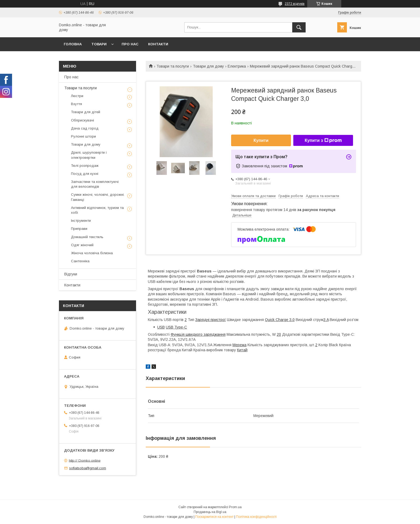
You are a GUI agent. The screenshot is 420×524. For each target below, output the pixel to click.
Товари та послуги (173, 66)
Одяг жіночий (82, 245)
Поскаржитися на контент (214, 517)
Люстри (77, 96)
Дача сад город (85, 128)
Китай (242, 350)
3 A (326, 320)
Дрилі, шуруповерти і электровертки (89, 155)
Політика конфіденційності (256, 517)
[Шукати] (299, 27)
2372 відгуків (295, 4)
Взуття (76, 104)
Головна (73, 44)
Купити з (323, 141)
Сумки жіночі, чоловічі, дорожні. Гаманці (98, 197)
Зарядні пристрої (211, 320)
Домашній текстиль (87, 237)
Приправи (79, 229)
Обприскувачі (82, 120)
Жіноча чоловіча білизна (92, 253)
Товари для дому (208, 66)
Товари (99, 44)
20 (279, 334)
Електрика (237, 66)
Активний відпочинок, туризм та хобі (97, 210)
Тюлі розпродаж (85, 166)
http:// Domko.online (85, 460)
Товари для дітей (86, 112)
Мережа (239, 345)
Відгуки (71, 274)
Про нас (130, 44)
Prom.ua (235, 507)
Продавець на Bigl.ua (210, 512)
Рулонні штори (83, 136)
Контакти (158, 44)
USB (161, 327)
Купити (261, 140)
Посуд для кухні (85, 174)
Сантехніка (80, 261)
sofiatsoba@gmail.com (88, 468)
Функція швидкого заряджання (198, 334)
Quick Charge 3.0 (280, 320)
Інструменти (81, 221)
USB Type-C (176, 327)
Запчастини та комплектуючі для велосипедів (95, 184)
